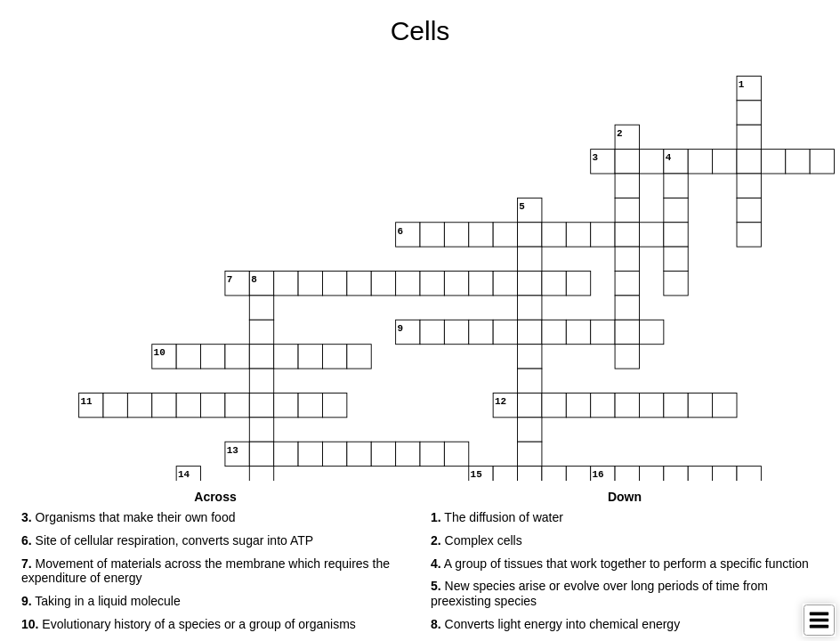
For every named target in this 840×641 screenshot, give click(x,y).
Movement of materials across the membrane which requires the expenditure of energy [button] (206, 571)
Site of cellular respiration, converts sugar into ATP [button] (167, 540)
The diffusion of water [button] (497, 517)
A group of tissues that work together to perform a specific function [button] (620, 564)
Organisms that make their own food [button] (128, 517)
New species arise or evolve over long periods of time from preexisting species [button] (599, 593)
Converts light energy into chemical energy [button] (555, 624)
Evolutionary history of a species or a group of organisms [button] (189, 624)
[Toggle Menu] (819, 620)
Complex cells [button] (477, 540)
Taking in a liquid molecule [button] (101, 601)
